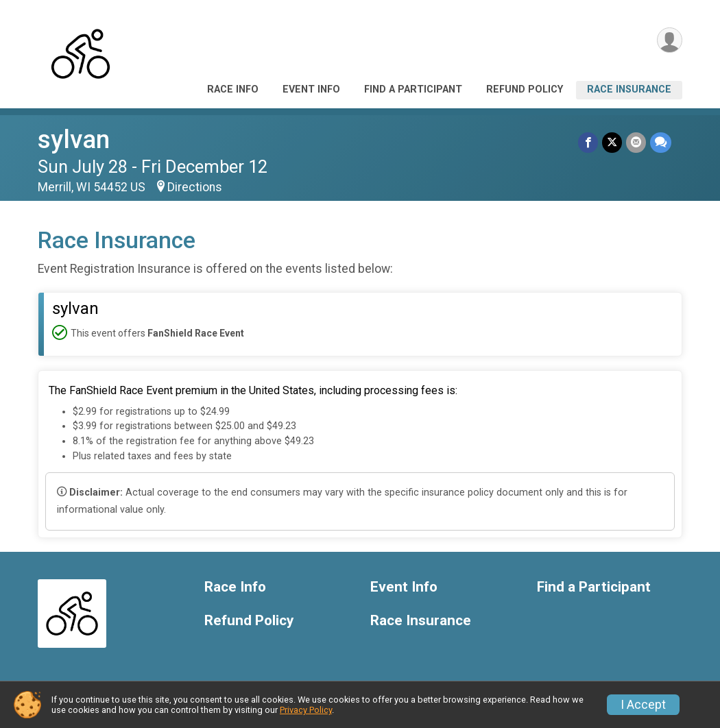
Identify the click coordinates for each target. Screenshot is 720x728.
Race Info (233, 89)
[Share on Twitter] (612, 142)
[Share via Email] (636, 142)
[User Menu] (670, 40)
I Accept (643, 705)
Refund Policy (525, 89)
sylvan (74, 139)
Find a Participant (413, 89)
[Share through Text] (661, 142)
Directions (195, 187)
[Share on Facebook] (588, 142)
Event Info (311, 89)
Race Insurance (629, 89)
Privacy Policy (306, 710)
